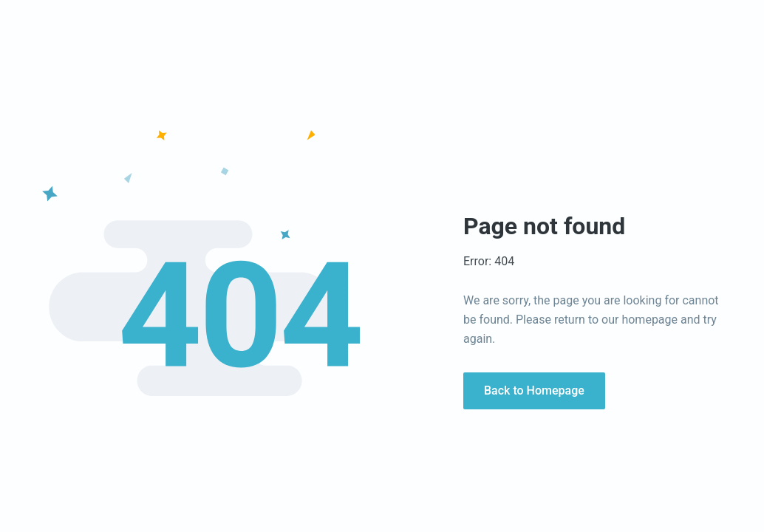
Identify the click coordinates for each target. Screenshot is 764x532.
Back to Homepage (534, 391)
